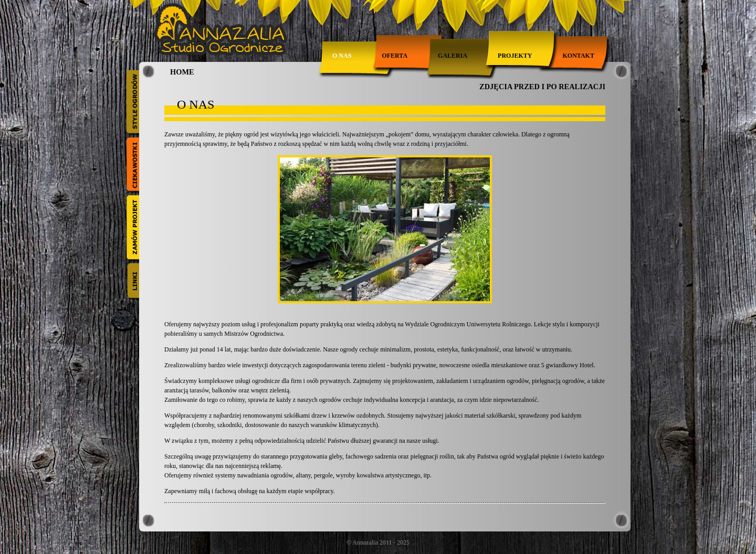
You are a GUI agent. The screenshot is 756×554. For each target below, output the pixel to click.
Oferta (395, 56)
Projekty (515, 56)
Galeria (453, 56)
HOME (182, 72)
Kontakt (578, 56)
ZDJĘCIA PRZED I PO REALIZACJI (542, 87)
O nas (342, 56)
